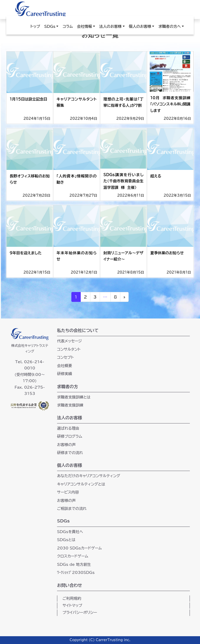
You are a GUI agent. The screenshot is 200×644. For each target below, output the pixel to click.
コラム (68, 26)
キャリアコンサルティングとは (81, 484)
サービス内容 (68, 492)
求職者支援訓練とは (74, 397)
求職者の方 (67, 387)
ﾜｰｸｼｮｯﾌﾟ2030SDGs (76, 572)
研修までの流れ (70, 453)
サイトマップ (72, 605)
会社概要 (65, 366)
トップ (35, 26)
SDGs (50, 26)
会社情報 (85, 26)
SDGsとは (66, 540)
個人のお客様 (140, 26)
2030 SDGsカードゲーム (79, 548)
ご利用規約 (72, 598)
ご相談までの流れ (72, 509)
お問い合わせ (70, 585)
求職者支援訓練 (70, 405)
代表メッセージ (69, 341)
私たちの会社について (78, 330)
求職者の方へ (170, 26)
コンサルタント (69, 349)
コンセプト (65, 357)
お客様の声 (66, 445)
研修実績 (65, 374)
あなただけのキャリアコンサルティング (89, 476)
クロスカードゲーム (73, 556)
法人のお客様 (110, 26)
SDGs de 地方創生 (74, 564)
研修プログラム (70, 436)
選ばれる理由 (68, 428)
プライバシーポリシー (80, 612)
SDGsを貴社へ (70, 532)
